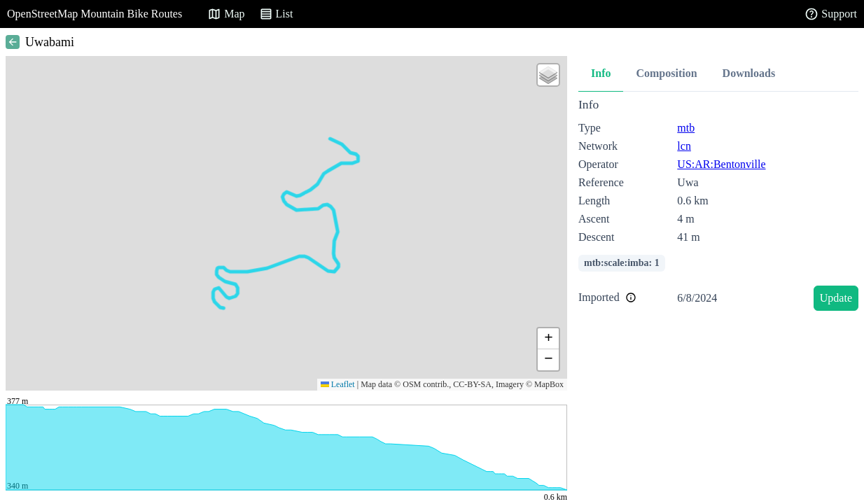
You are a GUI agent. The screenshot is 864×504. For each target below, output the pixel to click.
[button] (548, 75)
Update (836, 298)
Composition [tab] (666, 73)
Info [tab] (601, 73)
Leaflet (338, 384)
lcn (684, 146)
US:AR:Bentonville (721, 164)
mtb (686, 128)
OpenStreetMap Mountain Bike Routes (95, 14)
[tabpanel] (718, 207)
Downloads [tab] (749, 73)
